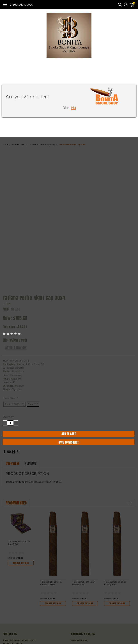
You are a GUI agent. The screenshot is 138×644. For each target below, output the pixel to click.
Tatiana (7, 303)
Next (131, 503)
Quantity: (9, 417)
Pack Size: (11, 398)
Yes (66, 108)
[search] (119, 4)
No (73, 108)
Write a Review (16, 347)
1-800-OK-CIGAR (21, 4)
